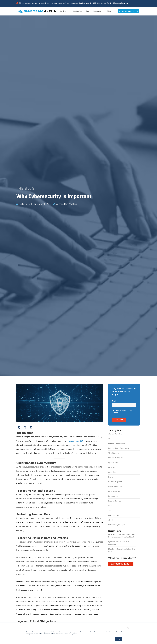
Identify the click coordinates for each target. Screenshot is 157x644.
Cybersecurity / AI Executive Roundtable (119, 547)
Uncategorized (114, 519)
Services (64, 11)
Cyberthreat (113, 474)
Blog (87, 11)
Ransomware (113, 499)
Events (111, 479)
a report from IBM (77, 441)
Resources (98, 11)
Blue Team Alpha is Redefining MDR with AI (121, 555)
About (110, 11)
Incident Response (115, 484)
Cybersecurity (113, 469)
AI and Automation (115, 434)
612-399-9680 (95, 3)
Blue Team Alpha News (117, 444)
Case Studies (77, 11)
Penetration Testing (116, 494)
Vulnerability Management (118, 529)
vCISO (110, 524)
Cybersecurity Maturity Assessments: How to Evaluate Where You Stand (122, 540)
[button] (19, 427)
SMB (110, 509)
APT (110, 439)
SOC (110, 514)
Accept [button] (118, 639)
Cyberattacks (113, 464)
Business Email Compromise (119, 449)
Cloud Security (114, 454)
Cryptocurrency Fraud (116, 459)
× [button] (129, 629)
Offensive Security (115, 489)
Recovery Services (115, 504)
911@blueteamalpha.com (119, 3)
